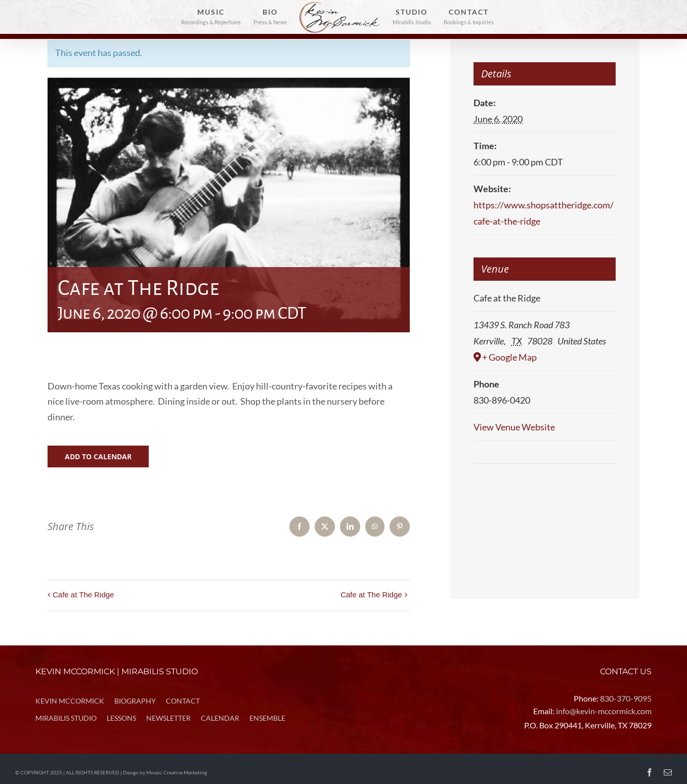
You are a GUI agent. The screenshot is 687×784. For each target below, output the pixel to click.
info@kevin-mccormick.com (604, 711)
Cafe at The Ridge (83, 595)
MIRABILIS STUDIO (66, 718)
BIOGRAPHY (135, 701)
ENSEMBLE (267, 718)
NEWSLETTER (168, 718)
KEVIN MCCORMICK (70, 701)
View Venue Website (514, 427)
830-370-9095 (626, 698)
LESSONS (121, 718)
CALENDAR (220, 718)
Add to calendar (98, 456)
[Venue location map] (545, 494)
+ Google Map (509, 357)
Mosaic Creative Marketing (177, 772)
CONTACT (183, 701)
